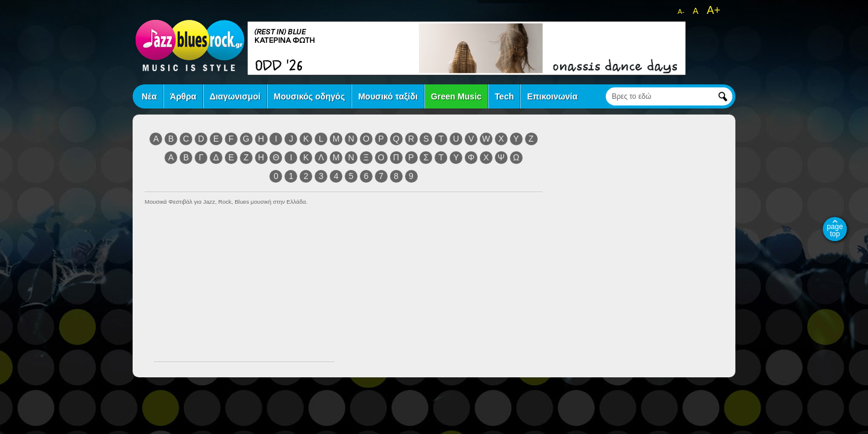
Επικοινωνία (552, 96)
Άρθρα (183, 96)
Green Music (456, 96)
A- (681, 11)
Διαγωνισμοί (235, 96)
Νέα (149, 96)
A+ (713, 10)
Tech (505, 96)
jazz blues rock (190, 45)
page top (835, 230)
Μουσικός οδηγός (309, 96)
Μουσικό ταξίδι (388, 96)
